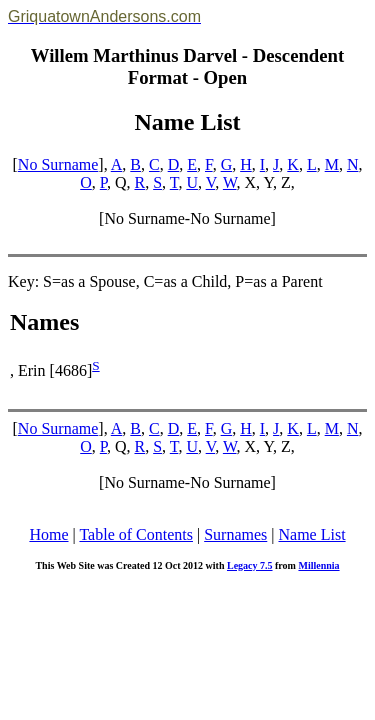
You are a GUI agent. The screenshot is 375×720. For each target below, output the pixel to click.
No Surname (58, 164)
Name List (311, 534)
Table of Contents (136, 534)
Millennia (318, 565)
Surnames (235, 534)
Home (48, 534)
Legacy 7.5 (250, 565)
